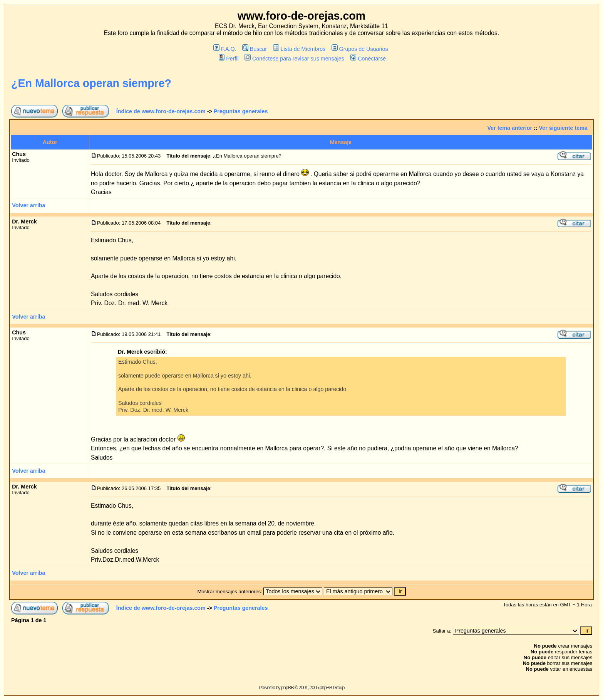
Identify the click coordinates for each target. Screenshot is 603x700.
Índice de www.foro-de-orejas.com (161, 111)
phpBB (287, 687)
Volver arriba (28, 205)
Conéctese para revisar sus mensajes (294, 59)
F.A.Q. (225, 49)
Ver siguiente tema (563, 128)
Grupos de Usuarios (360, 49)
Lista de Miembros (299, 49)
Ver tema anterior (510, 128)
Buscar (255, 49)
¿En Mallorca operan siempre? (91, 83)
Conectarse (368, 59)
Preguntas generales (241, 111)
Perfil (229, 59)
